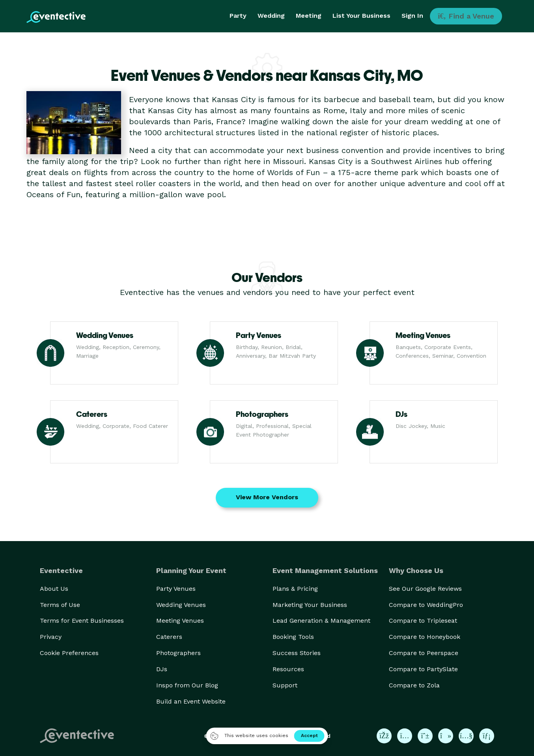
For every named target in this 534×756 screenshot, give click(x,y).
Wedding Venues (181, 605)
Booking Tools (293, 637)
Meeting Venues (180, 621)
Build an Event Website (191, 701)
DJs (162, 669)
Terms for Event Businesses (82, 621)
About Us (54, 589)
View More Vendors (267, 497)
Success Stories (297, 653)
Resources (288, 669)
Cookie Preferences (69, 653)
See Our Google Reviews (425, 589)
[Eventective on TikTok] (446, 736)
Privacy (51, 637)
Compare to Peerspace (424, 653)
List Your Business (361, 16)
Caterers (169, 637)
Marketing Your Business (310, 605)
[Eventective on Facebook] (384, 736)
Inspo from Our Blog (187, 685)
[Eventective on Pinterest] (425, 736)
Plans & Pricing (295, 589)
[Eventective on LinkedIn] (487, 736)
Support (285, 685)
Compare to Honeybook (425, 637)
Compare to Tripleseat (423, 621)
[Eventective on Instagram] (405, 736)
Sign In (412, 16)
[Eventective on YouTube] (466, 736)
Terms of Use (60, 605)
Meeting (309, 16)
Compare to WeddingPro (426, 605)
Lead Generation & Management (321, 621)
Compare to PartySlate (423, 669)
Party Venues (176, 589)
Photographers (178, 653)
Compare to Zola (414, 685)
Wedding (271, 16)
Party (238, 16)
